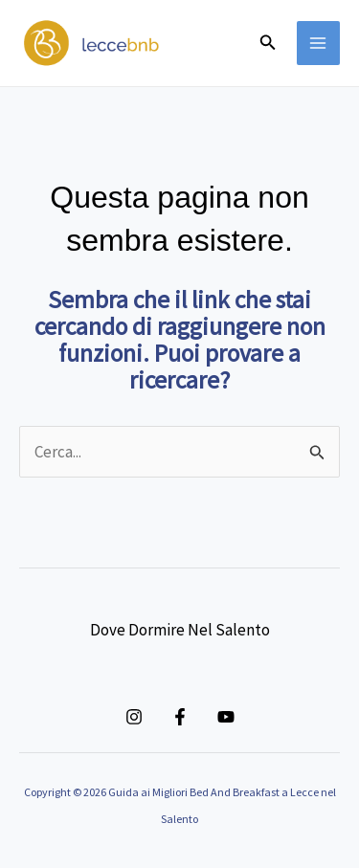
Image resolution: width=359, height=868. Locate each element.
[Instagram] (134, 717)
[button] (268, 43)
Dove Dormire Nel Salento (180, 630)
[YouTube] (226, 717)
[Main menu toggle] (319, 43)
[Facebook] (180, 717)
